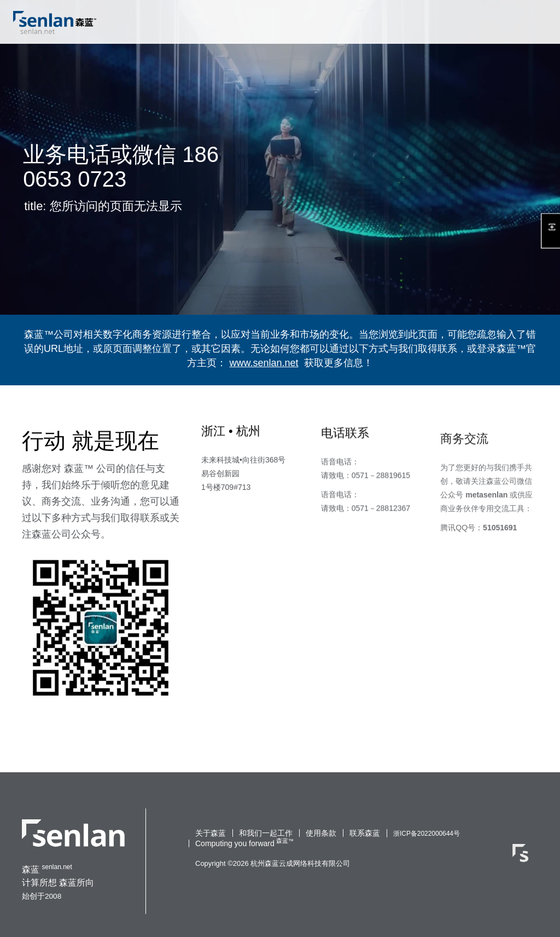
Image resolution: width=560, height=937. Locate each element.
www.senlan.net (264, 363)
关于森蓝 (211, 833)
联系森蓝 (365, 833)
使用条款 (321, 833)
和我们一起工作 (266, 833)
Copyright (211, 863)
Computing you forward (235, 843)
